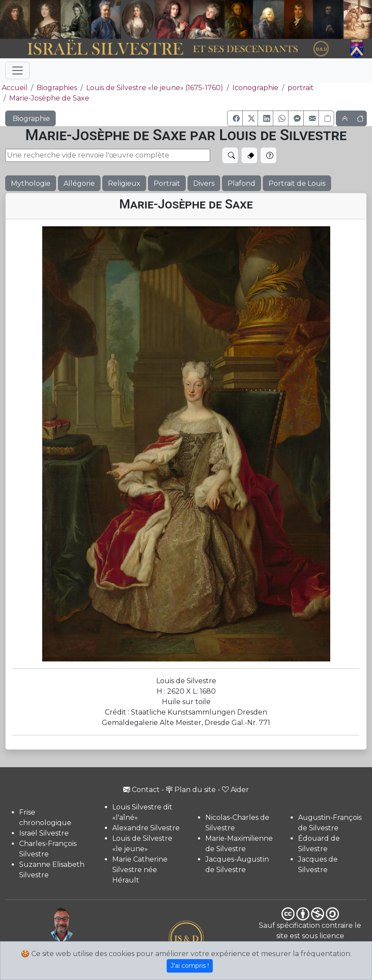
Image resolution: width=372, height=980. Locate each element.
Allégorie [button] (79, 183)
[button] (235, 118)
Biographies (57, 88)
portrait (301, 88)
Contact (141, 790)
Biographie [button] (30, 119)
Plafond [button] (241, 183)
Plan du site (191, 790)
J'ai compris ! (190, 966)
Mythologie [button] (31, 183)
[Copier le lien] (326, 118)
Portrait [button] (167, 183)
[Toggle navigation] (17, 70)
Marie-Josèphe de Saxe (49, 98)
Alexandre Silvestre (146, 828)
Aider (235, 790)
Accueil (14, 88)
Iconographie (255, 88)
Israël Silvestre (44, 833)
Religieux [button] (124, 183)
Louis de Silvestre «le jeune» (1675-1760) (155, 88)
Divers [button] (204, 183)
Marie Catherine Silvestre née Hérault (140, 870)
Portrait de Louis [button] (297, 183)
